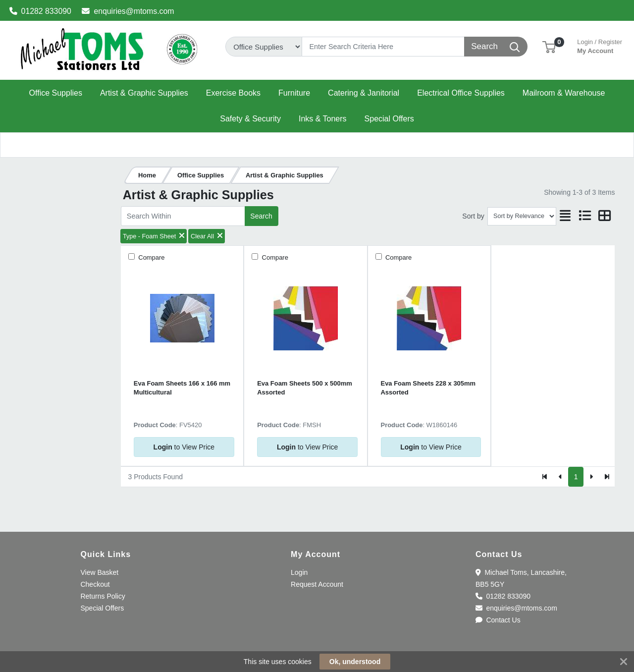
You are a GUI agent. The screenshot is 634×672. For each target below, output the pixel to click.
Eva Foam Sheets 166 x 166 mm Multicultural (182, 388)
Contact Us (498, 620)
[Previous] (560, 477)
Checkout (95, 584)
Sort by (473, 216)
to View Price (184, 447)
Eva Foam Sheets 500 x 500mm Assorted (305, 388)
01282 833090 (40, 11)
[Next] (591, 477)
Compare (151, 257)
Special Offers (102, 608)
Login (299, 572)
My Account (600, 45)
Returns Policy (103, 596)
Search (261, 216)
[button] (549, 46)
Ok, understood (355, 662)
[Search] (383, 47)
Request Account (317, 584)
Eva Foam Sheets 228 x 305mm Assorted (428, 388)
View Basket (99, 572)
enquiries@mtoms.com (128, 11)
